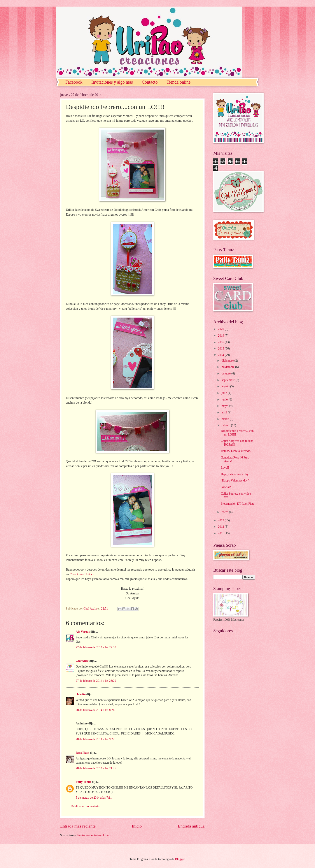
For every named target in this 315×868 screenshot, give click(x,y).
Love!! (225, 468)
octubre (227, 373)
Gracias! (226, 487)
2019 (221, 336)
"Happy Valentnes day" (235, 481)
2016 (221, 342)
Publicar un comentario (85, 806)
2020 (221, 329)
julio (225, 393)
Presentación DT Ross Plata (237, 504)
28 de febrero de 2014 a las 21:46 (96, 768)
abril (225, 412)
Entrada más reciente (78, 826)
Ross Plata (82, 753)
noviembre (228, 367)
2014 (221, 355)
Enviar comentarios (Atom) (94, 835)
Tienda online (178, 82)
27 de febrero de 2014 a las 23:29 (96, 681)
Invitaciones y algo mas (112, 82)
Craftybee (82, 661)
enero (225, 512)
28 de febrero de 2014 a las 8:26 (95, 710)
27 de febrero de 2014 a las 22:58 (96, 647)
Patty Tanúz (83, 782)
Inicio (137, 826)
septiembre (229, 380)
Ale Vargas (83, 632)
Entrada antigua (191, 826)
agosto (226, 386)
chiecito (81, 694)
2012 (221, 527)
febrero (226, 425)
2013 (221, 520)
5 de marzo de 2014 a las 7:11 (94, 798)
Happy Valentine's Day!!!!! (237, 474)
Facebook (74, 82)
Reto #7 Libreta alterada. (236, 451)
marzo (226, 419)
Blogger (180, 859)
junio (225, 400)
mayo (225, 406)
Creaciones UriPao (81, 574)
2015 (221, 349)
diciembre (228, 361)
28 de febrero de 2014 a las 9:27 (95, 739)
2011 (221, 533)
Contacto (150, 82)
